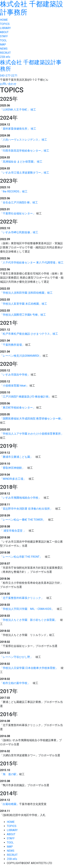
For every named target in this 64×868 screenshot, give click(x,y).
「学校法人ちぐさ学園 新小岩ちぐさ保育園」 (29, 620)
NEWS (4, 49)
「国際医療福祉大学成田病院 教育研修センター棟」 (32, 419)
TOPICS (5, 24)
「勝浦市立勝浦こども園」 (16, 457)
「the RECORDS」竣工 (14, 191)
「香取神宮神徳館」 (12, 468)
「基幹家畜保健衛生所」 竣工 (18, 129)
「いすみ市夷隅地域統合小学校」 (20, 498)
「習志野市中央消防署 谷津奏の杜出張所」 (26, 509)
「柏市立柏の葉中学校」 (15, 683)
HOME (4, 20)
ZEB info (5, 57)
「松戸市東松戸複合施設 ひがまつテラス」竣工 (29, 334)
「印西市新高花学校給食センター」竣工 (25, 151)
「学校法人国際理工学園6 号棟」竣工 (23, 315)
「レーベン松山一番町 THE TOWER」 (23, 520)
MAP (3, 45)
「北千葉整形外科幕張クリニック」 (22, 598)
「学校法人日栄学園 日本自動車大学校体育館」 (29, 668)
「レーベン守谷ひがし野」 (16, 657)
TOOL (3, 40)
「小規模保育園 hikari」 (14, 386)
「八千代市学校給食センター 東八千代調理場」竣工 (32, 263)
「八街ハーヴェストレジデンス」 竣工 (24, 140)
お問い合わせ (8, 84)
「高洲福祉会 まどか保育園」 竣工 (21, 162)
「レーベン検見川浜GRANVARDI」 (21, 356)
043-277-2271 (9, 76)
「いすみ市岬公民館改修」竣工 (19, 232)
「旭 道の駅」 (10, 774)
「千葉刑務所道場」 (12, 345)
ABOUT (4, 32)
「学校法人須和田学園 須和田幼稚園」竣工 (26, 293)
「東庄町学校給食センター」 (18, 408)
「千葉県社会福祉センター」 (18, 213)
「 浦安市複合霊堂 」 (13, 531)
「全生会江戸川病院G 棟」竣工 (19, 202)
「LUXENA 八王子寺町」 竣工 (18, 110)
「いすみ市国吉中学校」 (15, 375)
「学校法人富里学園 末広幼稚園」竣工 (24, 304)
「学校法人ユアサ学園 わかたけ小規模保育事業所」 (32, 434)
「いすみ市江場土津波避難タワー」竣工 (25, 173)
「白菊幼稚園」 (10, 804)
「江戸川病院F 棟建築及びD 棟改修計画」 (26, 397)
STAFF (4, 36)
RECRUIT (5, 53)
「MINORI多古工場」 (13, 479)
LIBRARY (5, 28)
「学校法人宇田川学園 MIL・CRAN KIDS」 (27, 609)
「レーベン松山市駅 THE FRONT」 (21, 557)
